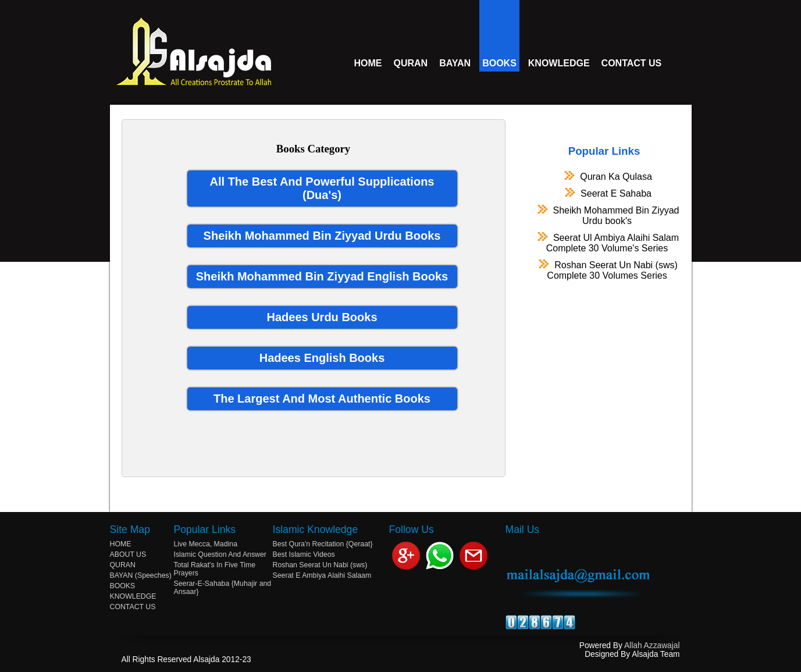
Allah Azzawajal (652, 646)
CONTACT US (632, 63)
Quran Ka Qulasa (607, 176)
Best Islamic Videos (304, 554)
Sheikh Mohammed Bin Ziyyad (607, 215)
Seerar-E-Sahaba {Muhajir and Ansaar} (223, 588)
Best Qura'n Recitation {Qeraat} (323, 544)
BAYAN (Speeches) (141, 575)
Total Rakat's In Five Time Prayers (215, 569)
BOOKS (499, 63)
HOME (368, 63)
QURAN (411, 63)
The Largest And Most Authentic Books (322, 399)
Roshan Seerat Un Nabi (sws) (607, 270)
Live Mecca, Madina (206, 544)
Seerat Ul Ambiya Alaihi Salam (607, 243)
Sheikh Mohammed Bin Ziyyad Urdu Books (322, 236)
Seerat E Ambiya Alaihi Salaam (322, 575)
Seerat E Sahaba (607, 193)
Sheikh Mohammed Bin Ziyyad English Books (322, 276)
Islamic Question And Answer (220, 554)
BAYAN (455, 63)
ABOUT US (128, 554)
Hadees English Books (322, 358)
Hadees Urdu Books (322, 317)
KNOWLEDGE (559, 63)
